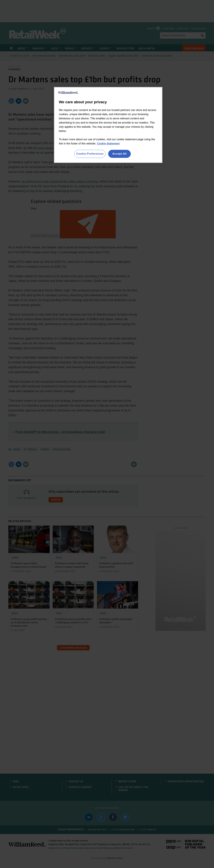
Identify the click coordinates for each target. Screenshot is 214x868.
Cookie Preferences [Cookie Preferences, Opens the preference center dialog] (90, 154)
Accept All (120, 154)
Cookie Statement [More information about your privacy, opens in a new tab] (108, 144)
